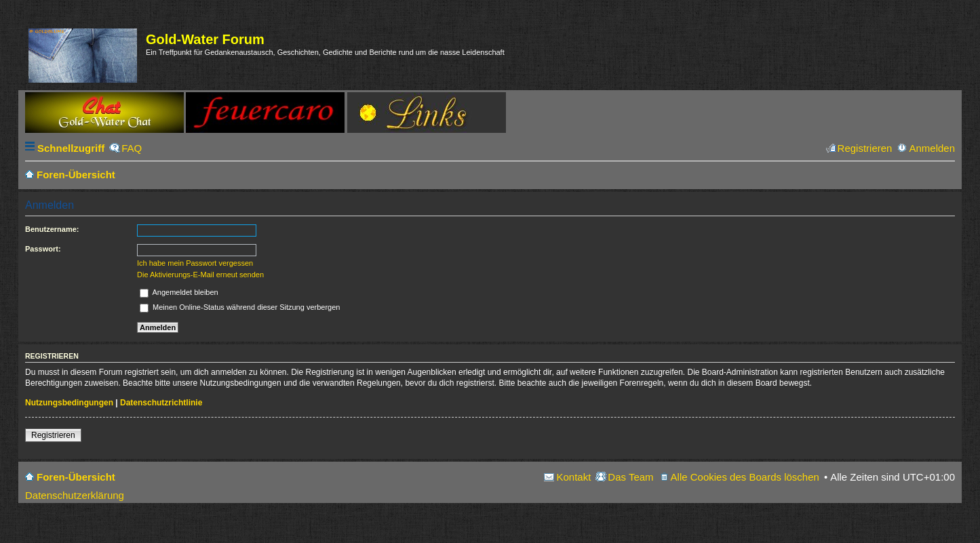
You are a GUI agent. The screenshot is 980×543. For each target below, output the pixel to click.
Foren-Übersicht (76, 477)
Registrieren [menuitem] (865, 148)
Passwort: (43, 249)
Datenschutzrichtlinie (161, 403)
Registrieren (53, 435)
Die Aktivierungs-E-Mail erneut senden (200, 275)
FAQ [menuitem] (132, 148)
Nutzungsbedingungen (69, 403)
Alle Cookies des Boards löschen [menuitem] (745, 477)
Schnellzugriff (71, 148)
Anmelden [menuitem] (932, 148)
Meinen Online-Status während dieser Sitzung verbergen (240, 307)
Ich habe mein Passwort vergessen (195, 263)
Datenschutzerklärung (75, 495)
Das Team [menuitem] (630, 477)
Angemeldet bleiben (179, 292)
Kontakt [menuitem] (573, 477)
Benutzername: (52, 229)
